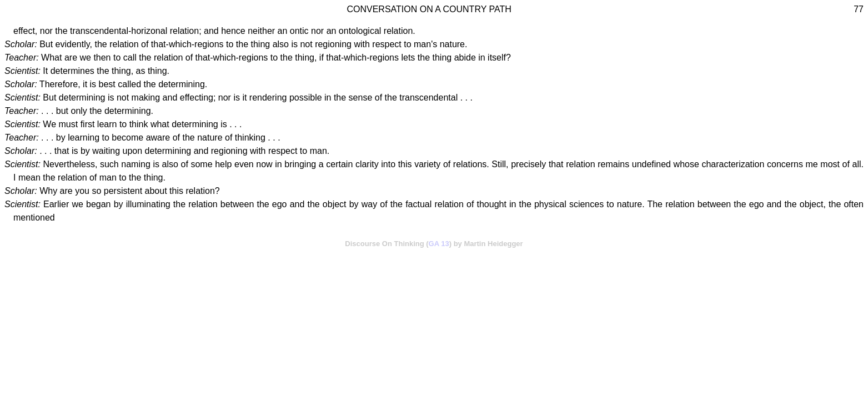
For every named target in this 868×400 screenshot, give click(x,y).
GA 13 (439, 244)
